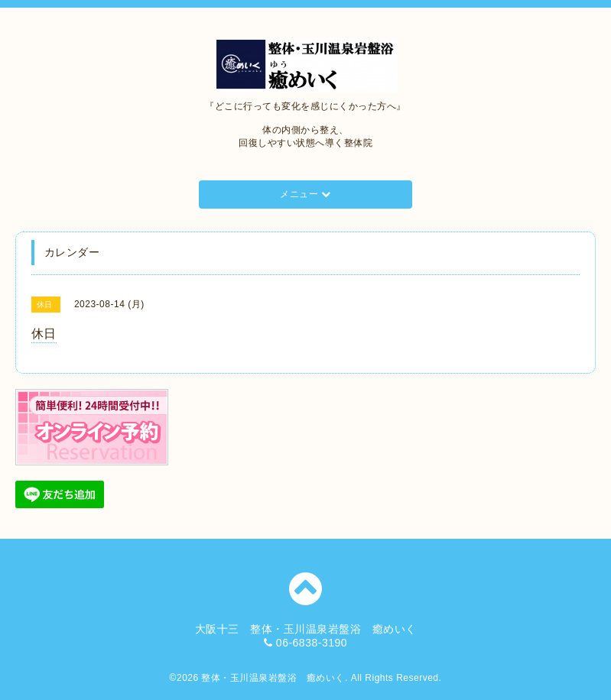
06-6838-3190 (312, 643)
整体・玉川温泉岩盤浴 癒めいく (273, 678)
